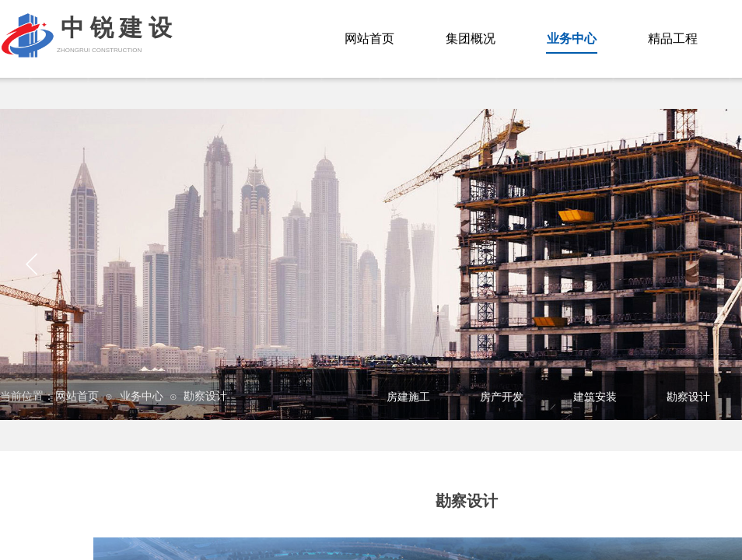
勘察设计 (205, 396)
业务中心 (142, 396)
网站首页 (77, 396)
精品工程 (673, 38)
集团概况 (471, 38)
